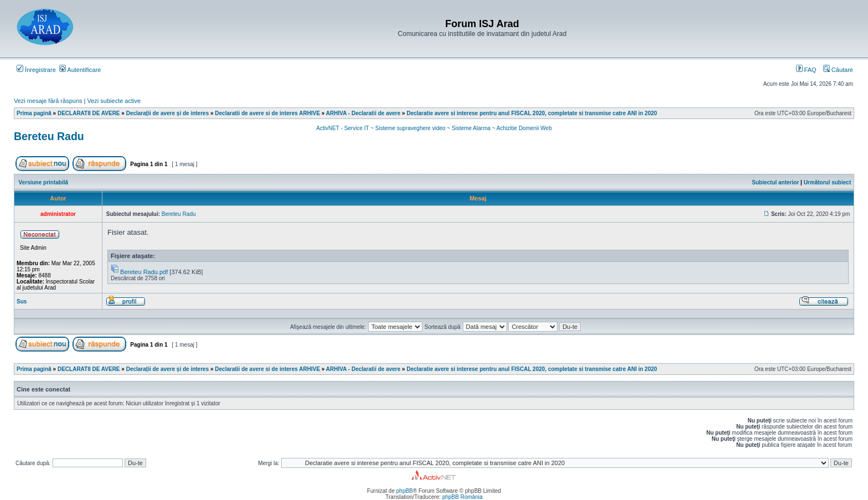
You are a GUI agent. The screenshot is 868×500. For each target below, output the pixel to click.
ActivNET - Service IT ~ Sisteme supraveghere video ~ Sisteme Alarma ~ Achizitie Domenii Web (434, 128)
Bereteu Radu (49, 136)
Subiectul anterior (775, 182)
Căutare (838, 70)
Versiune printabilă (43, 182)
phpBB (405, 491)
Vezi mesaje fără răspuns (48, 101)
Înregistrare (36, 70)
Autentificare (80, 70)
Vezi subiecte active (114, 101)
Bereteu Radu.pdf (144, 272)
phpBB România (463, 497)
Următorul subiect (828, 182)
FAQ (806, 70)
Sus (22, 301)
